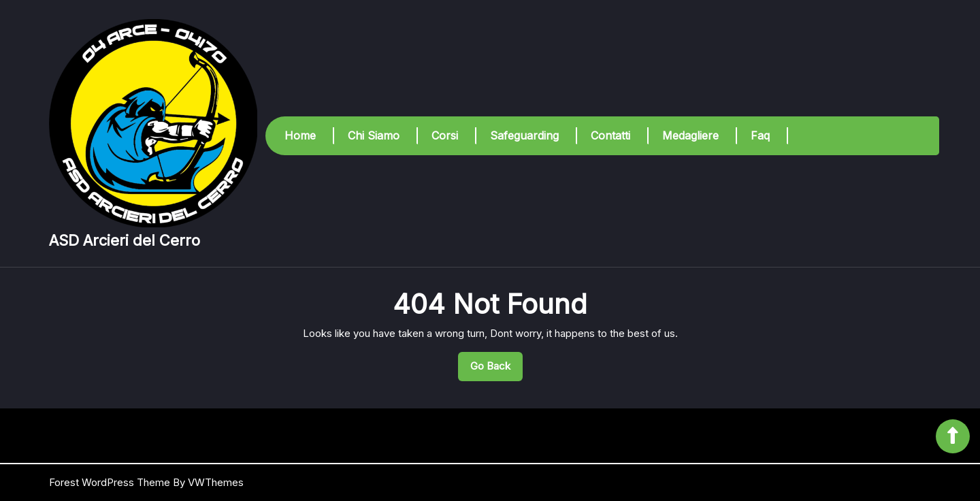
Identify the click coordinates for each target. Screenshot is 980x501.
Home (300, 135)
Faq (760, 135)
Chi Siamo (374, 135)
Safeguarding (524, 135)
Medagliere (690, 135)
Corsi (445, 135)
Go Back (496, 370)
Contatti (610, 135)
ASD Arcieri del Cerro (125, 240)
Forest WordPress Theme (110, 482)
